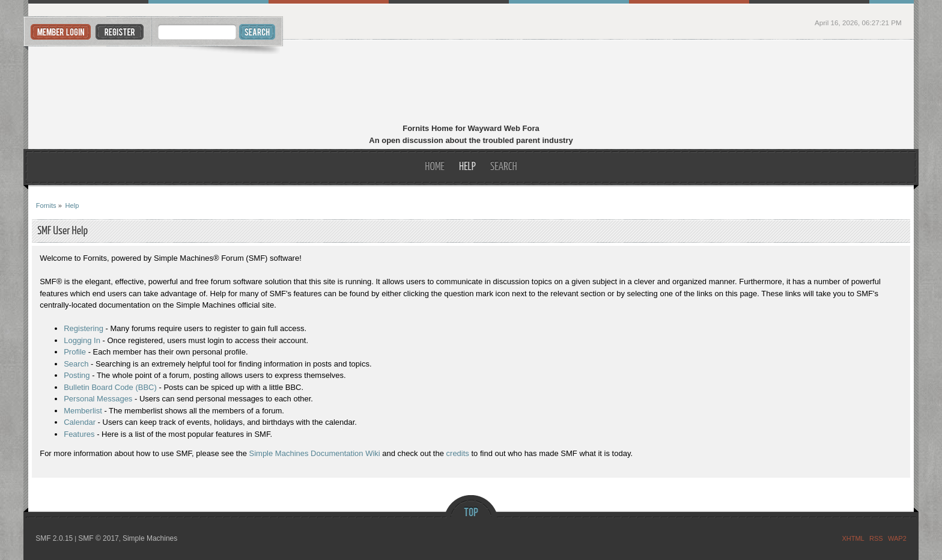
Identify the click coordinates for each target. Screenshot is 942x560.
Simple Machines (150, 538)
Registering (84, 328)
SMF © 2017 (99, 538)
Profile (75, 352)
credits (458, 453)
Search (76, 364)
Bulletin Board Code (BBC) (110, 387)
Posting (77, 375)
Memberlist (83, 411)
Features (79, 434)
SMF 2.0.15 (54, 538)
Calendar (80, 422)
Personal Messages (98, 399)
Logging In (82, 340)
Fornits (471, 83)
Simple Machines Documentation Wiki (315, 453)
